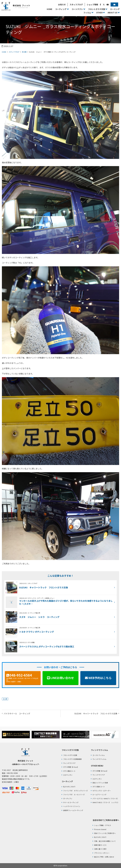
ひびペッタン (68, 775)
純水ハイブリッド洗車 (100, 783)
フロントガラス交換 (70, 755)
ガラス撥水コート (69, 771)
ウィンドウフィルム (99, 759)
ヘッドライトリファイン (72, 806)
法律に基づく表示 (100, 849)
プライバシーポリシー (102, 853)
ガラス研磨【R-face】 (71, 767)
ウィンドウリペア (69, 763)
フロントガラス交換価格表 (72, 759)
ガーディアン (68, 799)
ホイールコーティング (71, 802)
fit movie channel (100, 829)
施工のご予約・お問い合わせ (104, 857)
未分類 (24, 52)
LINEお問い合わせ (62, 678)
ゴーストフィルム (99, 755)
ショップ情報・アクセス (103, 825)
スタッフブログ (14, 52)
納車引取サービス (100, 845)
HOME (4, 52)
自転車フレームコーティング (73, 810)
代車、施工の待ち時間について (105, 841)
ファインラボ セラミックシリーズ (75, 791)
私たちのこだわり (69, 787)
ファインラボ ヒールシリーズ (74, 795)
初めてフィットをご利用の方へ (105, 833)
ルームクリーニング (99, 795)
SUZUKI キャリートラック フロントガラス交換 (96, 713)
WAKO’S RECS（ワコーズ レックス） (106, 802)
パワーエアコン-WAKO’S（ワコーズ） (106, 799)
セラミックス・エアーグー (102, 791)
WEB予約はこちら (100, 678)
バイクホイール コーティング (17, 713)
